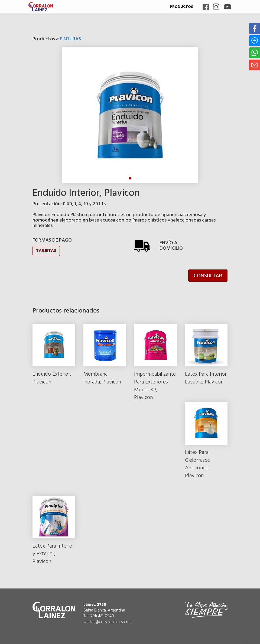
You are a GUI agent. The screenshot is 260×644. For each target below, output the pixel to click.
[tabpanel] (130, 115)
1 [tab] (130, 178)
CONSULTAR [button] (208, 276)
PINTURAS (70, 39)
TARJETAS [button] (46, 251)
